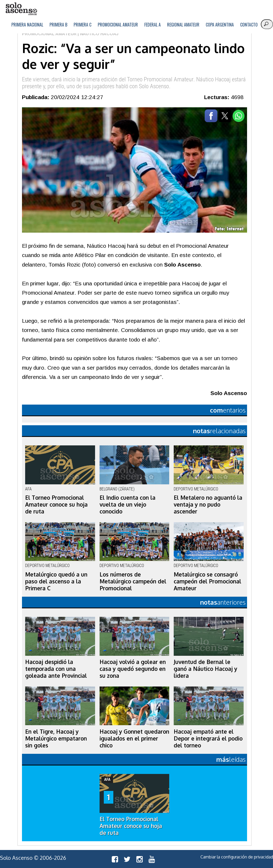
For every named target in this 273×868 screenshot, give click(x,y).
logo (21, 9)
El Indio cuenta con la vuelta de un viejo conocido (127, 504)
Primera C (82, 25)
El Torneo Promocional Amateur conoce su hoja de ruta (56, 504)
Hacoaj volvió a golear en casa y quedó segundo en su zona (133, 669)
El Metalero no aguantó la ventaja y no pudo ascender (208, 504)
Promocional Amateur (118, 25)
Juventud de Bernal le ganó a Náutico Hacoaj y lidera (205, 669)
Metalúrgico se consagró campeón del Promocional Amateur (207, 581)
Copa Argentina (220, 25)
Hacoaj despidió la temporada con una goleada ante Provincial (56, 669)
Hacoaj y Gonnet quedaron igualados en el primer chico (134, 738)
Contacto (249, 25)
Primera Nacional (27, 25)
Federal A (153, 25)
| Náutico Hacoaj (97, 34)
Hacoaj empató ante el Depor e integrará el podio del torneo (208, 738)
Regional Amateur (183, 25)
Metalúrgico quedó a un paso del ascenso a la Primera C (56, 581)
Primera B (58, 25)
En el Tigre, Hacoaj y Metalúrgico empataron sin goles (56, 738)
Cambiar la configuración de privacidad (237, 857)
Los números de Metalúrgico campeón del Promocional (133, 581)
